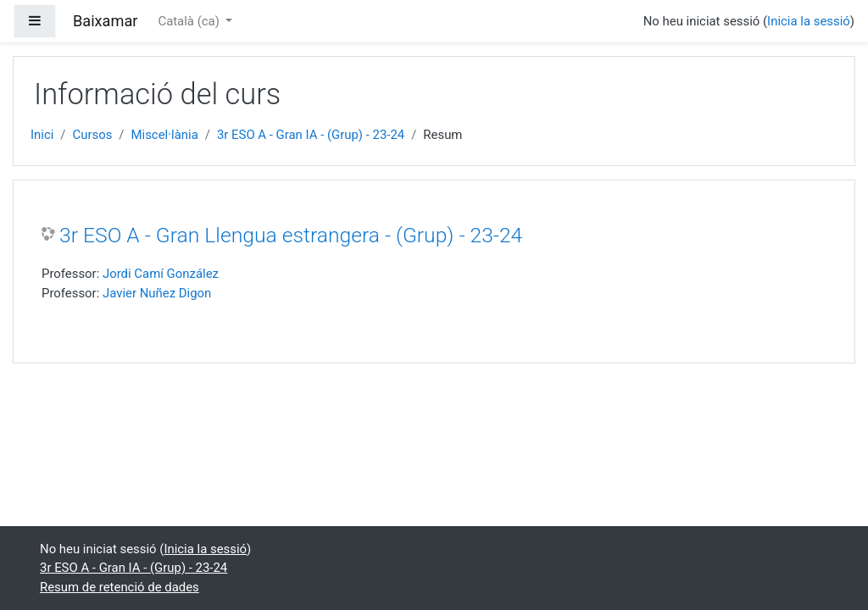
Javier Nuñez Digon (157, 293)
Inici (42, 135)
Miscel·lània (165, 135)
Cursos (93, 135)
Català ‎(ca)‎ (190, 21)
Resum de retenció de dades (120, 587)
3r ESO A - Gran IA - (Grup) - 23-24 (311, 135)
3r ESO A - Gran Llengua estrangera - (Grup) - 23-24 (291, 235)
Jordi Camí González (161, 274)
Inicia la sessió (809, 21)
